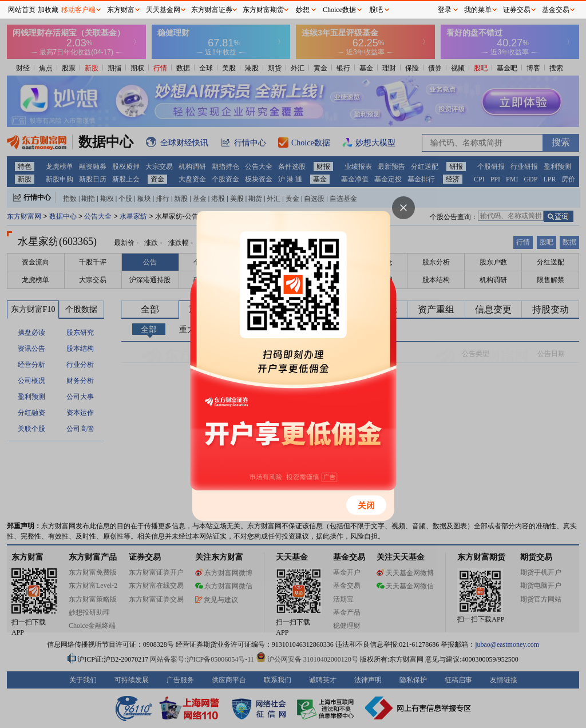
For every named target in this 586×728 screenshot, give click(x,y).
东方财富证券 (212, 10)
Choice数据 (339, 10)
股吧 (376, 10)
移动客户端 (78, 10)
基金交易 (556, 10)
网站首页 (22, 10)
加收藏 (48, 10)
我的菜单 (478, 10)
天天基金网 (163, 10)
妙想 (303, 10)
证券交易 (517, 10)
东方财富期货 (263, 10)
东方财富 (121, 10)
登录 (445, 10)
